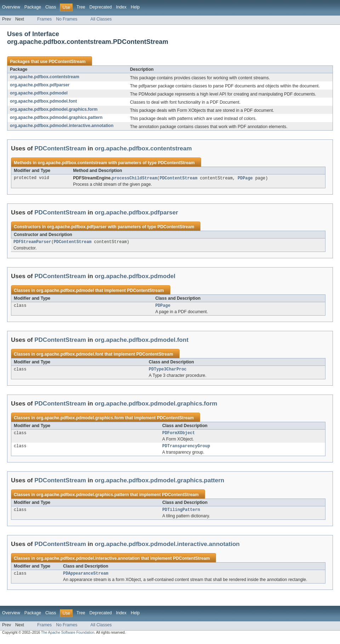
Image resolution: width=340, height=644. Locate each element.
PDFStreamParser (32, 243)
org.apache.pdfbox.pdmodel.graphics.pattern (56, 117)
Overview (11, 7)
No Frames (67, 19)
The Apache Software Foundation (68, 638)
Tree (81, 7)
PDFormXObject (178, 436)
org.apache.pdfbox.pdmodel (39, 93)
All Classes (101, 19)
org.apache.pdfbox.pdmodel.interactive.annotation (62, 126)
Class (51, 7)
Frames (44, 19)
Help (135, 7)
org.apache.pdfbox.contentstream (45, 77)
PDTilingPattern (181, 514)
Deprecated (101, 7)
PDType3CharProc (168, 372)
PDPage (245, 178)
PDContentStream (67, 62)
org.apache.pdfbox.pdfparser (40, 85)
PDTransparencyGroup (186, 450)
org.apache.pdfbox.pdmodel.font (43, 101)
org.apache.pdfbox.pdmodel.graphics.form (54, 109)
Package (33, 7)
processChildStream (135, 178)
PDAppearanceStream (86, 579)
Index (121, 7)
